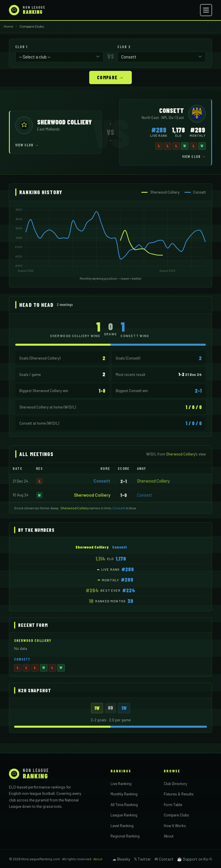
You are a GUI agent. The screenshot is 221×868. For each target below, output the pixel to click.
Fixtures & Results (179, 794)
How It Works (175, 825)
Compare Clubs (176, 815)
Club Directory (175, 783)
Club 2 (124, 47)
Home (8, 26)
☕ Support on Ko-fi (195, 859)
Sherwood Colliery (153, 481)
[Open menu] (206, 10)
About (169, 836)
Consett (102, 481)
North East (151, 117)
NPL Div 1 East (173, 117)
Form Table (173, 804)
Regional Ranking (125, 836)
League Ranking (124, 815)
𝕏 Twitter (142, 859)
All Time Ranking (124, 804)
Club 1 (21, 47)
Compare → (110, 77)
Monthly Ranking (124, 794)
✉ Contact (164, 859)
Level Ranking (122, 825)
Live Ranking (121, 783)
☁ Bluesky (121, 859)
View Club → (27, 145)
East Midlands (48, 129)
